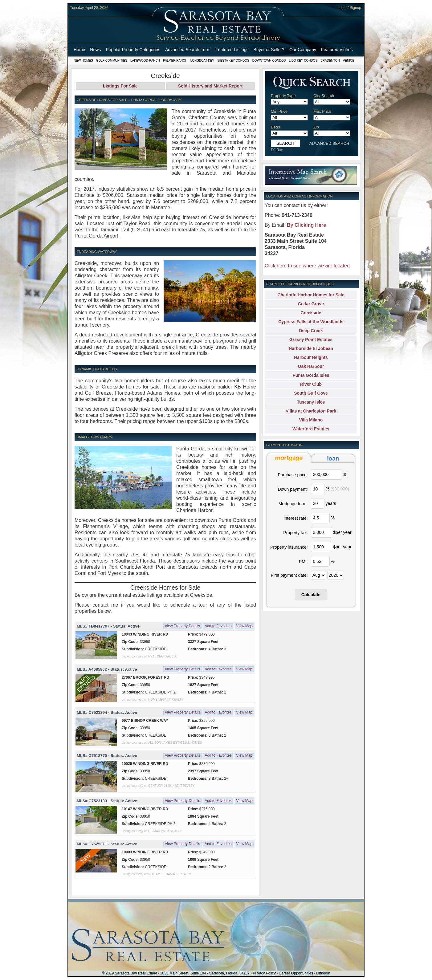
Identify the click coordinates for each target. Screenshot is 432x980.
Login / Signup (349, 8)
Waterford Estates (311, 429)
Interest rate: (296, 518)
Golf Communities (112, 61)
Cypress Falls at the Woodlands (311, 322)
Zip (316, 127)
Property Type (283, 96)
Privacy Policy (264, 973)
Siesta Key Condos (233, 61)
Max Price (322, 111)
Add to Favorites (218, 626)
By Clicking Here (306, 225)
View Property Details (183, 626)
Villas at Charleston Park (311, 411)
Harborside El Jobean (311, 348)
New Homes (83, 61)
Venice (349, 61)
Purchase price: (293, 475)
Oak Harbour (311, 366)
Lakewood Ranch (145, 61)
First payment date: (289, 575)
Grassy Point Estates (311, 340)
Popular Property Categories (133, 50)
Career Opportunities (296, 973)
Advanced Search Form (188, 50)
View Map (244, 626)
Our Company (303, 50)
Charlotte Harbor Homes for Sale (311, 295)
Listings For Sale (120, 86)
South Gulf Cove (311, 393)
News (95, 50)
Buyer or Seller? (269, 50)
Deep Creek (311, 331)
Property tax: (295, 533)
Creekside (311, 313)
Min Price (279, 111)
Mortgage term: (293, 504)
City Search (324, 96)
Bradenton (330, 61)
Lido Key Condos (303, 61)
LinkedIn (323, 973)
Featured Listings (232, 50)
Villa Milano (311, 420)
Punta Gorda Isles (311, 375)
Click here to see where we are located (307, 266)
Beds (275, 127)
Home (79, 50)
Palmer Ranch (175, 61)
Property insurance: (289, 547)
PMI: (303, 562)
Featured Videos (337, 50)
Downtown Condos (269, 61)
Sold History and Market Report (210, 86)
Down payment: (293, 489)
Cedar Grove (311, 304)
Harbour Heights (311, 357)
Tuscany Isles (311, 402)
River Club (311, 384)
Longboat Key (202, 61)
